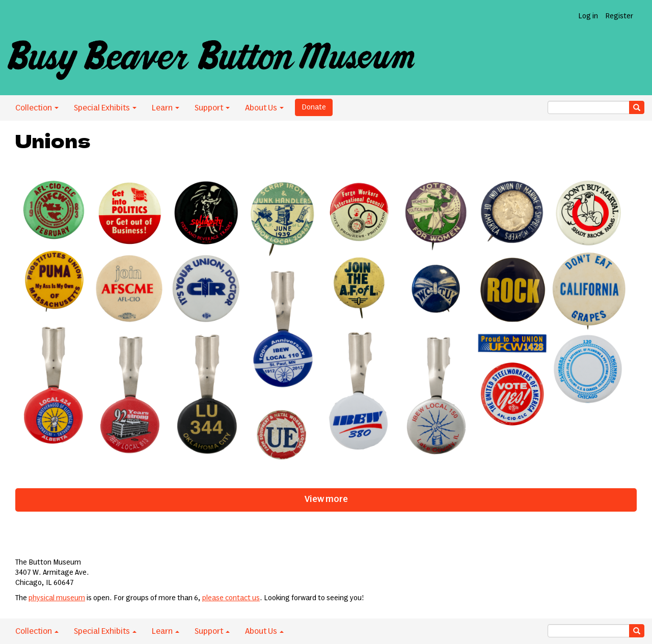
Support (212, 108)
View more (326, 499)
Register (619, 16)
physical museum (57, 598)
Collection (37, 108)
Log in (588, 16)
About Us (264, 108)
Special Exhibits (105, 108)
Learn (166, 108)
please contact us (231, 598)
